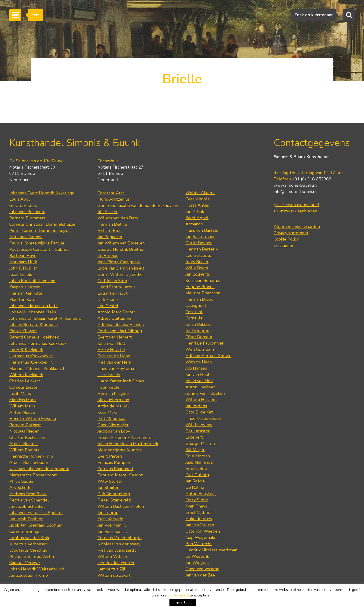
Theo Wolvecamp (202, 569)
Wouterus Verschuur (29, 550)
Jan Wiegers (197, 563)
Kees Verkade (110, 519)
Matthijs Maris (23, 400)
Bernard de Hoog (114, 356)
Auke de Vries (199, 519)
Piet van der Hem (114, 362)
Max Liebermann (113, 400)
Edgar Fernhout (113, 293)
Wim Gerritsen (200, 349)
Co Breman (108, 256)
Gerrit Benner (199, 243)
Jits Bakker (108, 212)
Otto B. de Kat (199, 412)
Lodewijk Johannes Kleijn (33, 312)
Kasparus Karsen (25, 287)
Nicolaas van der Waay (119, 544)
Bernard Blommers (27, 218)
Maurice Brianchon (203, 293)
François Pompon (114, 462)
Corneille (194, 318)
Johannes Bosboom (27, 212)
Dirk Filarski (109, 300)
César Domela (199, 337)
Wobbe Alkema (200, 193)
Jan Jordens (196, 406)
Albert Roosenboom (29, 462)
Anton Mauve (22, 412)
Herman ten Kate (26, 293)
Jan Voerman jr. (112, 525)
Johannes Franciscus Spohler (36, 513)
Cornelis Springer (26, 531)
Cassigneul (196, 306)
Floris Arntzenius (114, 199)
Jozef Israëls (21, 274)
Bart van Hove (23, 256)
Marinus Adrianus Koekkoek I (37, 368)
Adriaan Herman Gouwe (208, 356)
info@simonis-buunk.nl (295, 192)
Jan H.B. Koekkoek (26, 350)
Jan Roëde (195, 481)
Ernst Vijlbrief (199, 512)
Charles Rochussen (27, 437)
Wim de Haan (199, 362)
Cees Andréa (198, 199)
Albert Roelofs (23, 444)
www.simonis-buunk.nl (295, 185)
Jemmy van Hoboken (205, 393)
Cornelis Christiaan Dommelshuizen (43, 224)
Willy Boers (197, 268)
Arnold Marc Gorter (116, 312)
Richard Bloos (110, 231)
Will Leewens (199, 425)
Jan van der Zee (200, 575)
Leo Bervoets (198, 255)
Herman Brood (200, 299)
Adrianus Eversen (26, 237)
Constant (194, 312)
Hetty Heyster (111, 350)
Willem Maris (22, 406)
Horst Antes (197, 205)
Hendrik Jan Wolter (116, 563)
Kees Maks (107, 412)
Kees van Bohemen (203, 280)
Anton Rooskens (201, 494)
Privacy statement (291, 233)
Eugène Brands (200, 287)
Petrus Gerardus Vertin (32, 557)
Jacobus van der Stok (29, 538)
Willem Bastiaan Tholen (121, 506)
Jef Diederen (197, 331)
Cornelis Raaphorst (115, 469)
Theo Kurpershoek (203, 418)
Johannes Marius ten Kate (34, 306)
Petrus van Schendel (29, 500)
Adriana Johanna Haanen (121, 325)
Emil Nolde (196, 469)
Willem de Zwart (114, 575)
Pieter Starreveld (114, 500)
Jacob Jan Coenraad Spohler (36, 525)
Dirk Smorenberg (114, 494)
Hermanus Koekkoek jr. (31, 362)
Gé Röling (195, 487)
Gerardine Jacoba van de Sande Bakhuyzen (138, 205)
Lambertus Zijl (111, 569)
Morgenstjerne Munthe (120, 450)
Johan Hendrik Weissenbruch (37, 569)
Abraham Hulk (23, 262)
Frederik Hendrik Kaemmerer (125, 437)
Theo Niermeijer (113, 425)
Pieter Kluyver (23, 331)
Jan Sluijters (109, 488)
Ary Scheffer (21, 488)
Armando (194, 224)
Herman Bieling (112, 224)
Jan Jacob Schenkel (27, 506)
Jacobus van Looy (114, 431)
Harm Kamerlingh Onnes (121, 381)
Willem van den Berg (118, 218)
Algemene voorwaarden (297, 227)
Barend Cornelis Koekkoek (34, 337)
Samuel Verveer (25, 563)
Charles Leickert (25, 381)
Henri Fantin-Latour (116, 287)
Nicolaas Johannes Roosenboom (39, 469)
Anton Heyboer (200, 387)
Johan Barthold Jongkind (32, 281)
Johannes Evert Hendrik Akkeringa (42, 193)
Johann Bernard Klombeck (34, 325)
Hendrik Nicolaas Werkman (211, 550)
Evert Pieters (110, 456)
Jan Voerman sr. (112, 531)
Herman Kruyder (113, 394)
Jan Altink (195, 212)
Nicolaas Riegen (24, 431)
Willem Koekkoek (26, 375)
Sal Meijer (195, 450)
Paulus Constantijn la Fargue (37, 243)
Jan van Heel (197, 375)
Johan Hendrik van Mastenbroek (128, 444)
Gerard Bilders (23, 205)
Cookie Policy (286, 239)
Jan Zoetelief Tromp (29, 575)
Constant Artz (111, 193)
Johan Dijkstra (198, 324)
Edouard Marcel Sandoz (120, 475)
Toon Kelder (109, 387)
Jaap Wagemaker (202, 537)
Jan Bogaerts (110, 237)
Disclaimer (284, 245)
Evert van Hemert (115, 337)
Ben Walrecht (199, 544)
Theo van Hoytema (116, 368)
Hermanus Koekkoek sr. (31, 356)
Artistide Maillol (113, 406)
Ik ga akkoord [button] (183, 602)
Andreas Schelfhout (28, 494)
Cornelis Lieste (23, 387)
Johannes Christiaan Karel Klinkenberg (45, 318)
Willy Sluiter (110, 481)
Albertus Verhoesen (28, 544)
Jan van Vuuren (200, 525)
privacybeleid (178, 595)
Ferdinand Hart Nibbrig (120, 331)
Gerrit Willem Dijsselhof (121, 274)
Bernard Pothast (25, 425)
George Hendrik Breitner (121, 249)
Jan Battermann (200, 237)
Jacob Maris (20, 394)
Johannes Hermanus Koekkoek (38, 343)
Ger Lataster (198, 431)
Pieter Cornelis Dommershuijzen (40, 231)
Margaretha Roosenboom (33, 475)
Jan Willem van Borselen (121, 243)
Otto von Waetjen (203, 531)
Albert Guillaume (114, 318)
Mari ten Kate (22, 300)
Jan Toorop (108, 513)
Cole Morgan (198, 456)
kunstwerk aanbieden (295, 211)
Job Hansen (196, 368)
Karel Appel (197, 218)
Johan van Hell (111, 343)
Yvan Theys (196, 506)
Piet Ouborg (197, 475)
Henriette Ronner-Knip (31, 456)
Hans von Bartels (202, 230)
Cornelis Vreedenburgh (120, 538)
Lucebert (194, 437)
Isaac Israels (109, 375)
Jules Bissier (197, 262)
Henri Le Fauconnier (205, 343)
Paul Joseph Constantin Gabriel (39, 249)
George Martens (201, 443)
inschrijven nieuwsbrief (296, 205)
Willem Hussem (201, 400)
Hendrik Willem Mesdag (33, 419)
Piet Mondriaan (112, 419)
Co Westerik (197, 556)
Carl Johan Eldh (112, 281)
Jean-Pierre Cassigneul (119, 262)
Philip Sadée (21, 481)
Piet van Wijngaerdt (117, 550)
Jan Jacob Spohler (26, 519)
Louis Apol (19, 199)
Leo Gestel (108, 306)
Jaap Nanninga (199, 462)
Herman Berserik (201, 249)
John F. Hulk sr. (23, 268)
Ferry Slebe (197, 500)
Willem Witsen (112, 557)
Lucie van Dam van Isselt (121, 268)
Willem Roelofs (24, 450)
